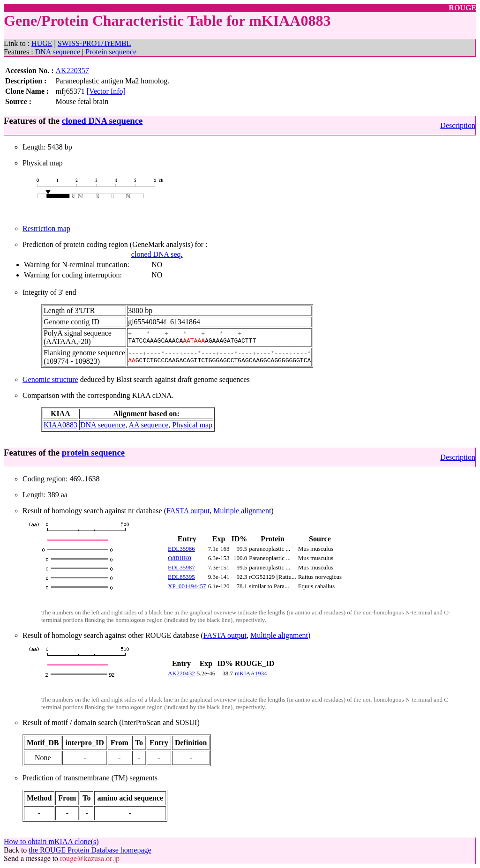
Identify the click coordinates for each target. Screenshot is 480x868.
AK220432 (181, 673)
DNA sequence (58, 52)
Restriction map (46, 228)
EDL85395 (181, 577)
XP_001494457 (187, 586)
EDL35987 (181, 567)
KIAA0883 (60, 425)
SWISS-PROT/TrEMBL (94, 43)
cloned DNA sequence (102, 121)
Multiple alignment (242, 511)
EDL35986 (181, 549)
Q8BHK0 (180, 558)
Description (458, 125)
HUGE (42, 43)
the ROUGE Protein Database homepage (90, 850)
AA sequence (149, 425)
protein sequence (93, 453)
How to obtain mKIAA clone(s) (51, 842)
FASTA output (188, 511)
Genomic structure (50, 379)
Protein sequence (111, 52)
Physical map (192, 425)
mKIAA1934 (251, 673)
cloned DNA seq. (157, 254)
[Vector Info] (106, 91)
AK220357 (72, 71)
